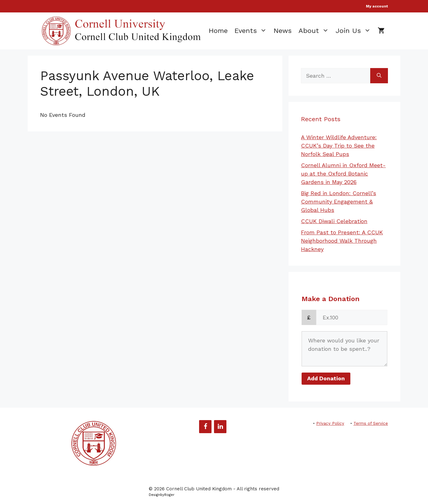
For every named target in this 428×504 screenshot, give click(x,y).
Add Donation (326, 378)
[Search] (379, 76)
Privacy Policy (330, 423)
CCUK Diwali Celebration (334, 221)
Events (252, 31)
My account (377, 6)
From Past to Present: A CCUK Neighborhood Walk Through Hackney (342, 241)
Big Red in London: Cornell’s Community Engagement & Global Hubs (339, 202)
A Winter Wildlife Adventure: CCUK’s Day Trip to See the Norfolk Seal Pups (339, 146)
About (315, 31)
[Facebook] (205, 427)
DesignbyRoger (162, 495)
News (283, 31)
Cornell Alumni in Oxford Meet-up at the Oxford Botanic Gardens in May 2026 (343, 174)
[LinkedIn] (220, 427)
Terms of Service (371, 423)
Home (218, 31)
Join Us (355, 31)
